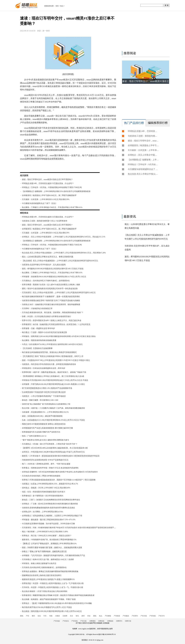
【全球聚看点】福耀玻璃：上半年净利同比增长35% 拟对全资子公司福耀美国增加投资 (56, 191)
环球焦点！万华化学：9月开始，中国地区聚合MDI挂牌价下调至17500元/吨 (52, 187)
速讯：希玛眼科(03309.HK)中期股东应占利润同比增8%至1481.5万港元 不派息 (53, 269)
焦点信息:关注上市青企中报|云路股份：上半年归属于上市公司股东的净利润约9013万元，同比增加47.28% (64, 253)
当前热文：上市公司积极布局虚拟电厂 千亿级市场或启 (44, 396)
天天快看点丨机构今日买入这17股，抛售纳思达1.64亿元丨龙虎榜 (48, 559)
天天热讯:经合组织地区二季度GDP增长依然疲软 (41, 476)
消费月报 (128, 621)
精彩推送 (24, 213)
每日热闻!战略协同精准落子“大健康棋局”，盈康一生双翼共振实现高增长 (51, 297)
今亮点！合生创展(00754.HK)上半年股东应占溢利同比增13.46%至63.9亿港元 (52, 344)
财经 (83, 616)
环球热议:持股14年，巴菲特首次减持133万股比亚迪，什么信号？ (48, 183)
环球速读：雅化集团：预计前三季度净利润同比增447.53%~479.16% (49, 520)
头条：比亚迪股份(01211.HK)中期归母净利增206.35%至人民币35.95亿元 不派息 (53, 420)
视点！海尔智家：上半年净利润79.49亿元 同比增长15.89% (45, 532)
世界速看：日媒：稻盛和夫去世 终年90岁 (38, 328)
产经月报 (144, 616)
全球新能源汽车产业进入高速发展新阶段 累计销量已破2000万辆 (47, 428)
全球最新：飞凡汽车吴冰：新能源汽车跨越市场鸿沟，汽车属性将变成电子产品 (53, 556)
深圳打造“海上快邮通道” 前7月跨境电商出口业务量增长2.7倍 (46, 404)
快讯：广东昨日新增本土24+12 (34, 436)
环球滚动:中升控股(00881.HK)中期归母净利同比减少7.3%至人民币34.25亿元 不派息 (55, 380)
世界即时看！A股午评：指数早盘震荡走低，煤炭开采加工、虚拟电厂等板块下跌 (54, 372)
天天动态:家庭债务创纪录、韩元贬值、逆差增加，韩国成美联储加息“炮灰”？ (53, 312)
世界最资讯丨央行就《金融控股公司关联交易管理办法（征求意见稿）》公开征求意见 (56, 324)
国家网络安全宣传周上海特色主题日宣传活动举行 (42, 575)
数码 (33, 616)
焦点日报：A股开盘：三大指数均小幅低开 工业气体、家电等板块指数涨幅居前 (53, 408)
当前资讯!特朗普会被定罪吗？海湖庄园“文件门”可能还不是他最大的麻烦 (51, 301)
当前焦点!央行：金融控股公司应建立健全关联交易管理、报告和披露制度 (51, 305)
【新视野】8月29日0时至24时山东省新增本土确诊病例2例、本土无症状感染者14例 (55, 448)
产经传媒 (57, 621)
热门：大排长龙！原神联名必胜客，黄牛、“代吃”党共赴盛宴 (46, 464)
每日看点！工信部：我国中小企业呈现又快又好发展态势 (44, 332)
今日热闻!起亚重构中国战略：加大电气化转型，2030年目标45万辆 (48, 524)
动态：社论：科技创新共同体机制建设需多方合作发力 (44, 492)
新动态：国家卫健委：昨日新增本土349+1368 (40, 400)
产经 (27, 616)
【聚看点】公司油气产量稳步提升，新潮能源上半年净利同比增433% (49, 544)
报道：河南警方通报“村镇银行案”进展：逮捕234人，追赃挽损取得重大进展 (52, 548)
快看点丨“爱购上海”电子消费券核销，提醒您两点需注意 (44, 552)
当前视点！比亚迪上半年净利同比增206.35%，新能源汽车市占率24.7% (50, 484)
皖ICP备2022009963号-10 (107, 634)
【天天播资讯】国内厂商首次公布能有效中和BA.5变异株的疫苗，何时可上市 (53, 356)
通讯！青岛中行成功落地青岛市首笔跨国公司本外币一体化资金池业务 (50, 289)
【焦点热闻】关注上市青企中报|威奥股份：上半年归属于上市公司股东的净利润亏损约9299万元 (60, 261)
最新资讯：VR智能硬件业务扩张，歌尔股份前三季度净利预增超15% (49, 540)
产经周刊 (135, 616)
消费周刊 (119, 621)
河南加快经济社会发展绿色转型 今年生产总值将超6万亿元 (45, 460)
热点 (62, 6)
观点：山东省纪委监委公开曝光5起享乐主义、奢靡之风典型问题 (48, 257)
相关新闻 (24, 175)
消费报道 (101, 621)
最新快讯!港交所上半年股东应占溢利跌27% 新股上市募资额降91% (48, 579)
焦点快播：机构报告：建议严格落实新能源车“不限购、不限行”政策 (49, 599)
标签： (27, 166)
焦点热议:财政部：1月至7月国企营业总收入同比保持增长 (45, 591)
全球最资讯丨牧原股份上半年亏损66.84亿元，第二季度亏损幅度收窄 (49, 195)
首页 (57, 6)
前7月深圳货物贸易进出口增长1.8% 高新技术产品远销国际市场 (47, 388)
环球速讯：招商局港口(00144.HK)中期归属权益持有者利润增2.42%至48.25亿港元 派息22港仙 (59, 336)
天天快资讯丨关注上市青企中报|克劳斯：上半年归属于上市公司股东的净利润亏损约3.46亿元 (59, 293)
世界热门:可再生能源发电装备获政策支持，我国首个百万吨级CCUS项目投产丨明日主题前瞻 (59, 480)
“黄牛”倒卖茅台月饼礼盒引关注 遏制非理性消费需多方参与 (45, 440)
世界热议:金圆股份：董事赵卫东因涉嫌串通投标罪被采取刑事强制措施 (50, 571)
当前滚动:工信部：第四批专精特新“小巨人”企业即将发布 (45, 221)
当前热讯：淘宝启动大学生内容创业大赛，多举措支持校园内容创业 (49, 364)
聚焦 (22, 616)
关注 (71, 616)
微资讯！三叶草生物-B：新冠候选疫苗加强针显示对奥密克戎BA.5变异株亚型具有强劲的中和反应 (61, 456)
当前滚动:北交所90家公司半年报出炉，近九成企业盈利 (44, 265)
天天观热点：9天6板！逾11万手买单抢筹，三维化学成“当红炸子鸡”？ (50, 444)
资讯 (77, 616)
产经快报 (152, 616)
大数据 (57, 616)
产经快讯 (66, 621)
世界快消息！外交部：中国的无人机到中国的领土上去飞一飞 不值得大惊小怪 (53, 583)
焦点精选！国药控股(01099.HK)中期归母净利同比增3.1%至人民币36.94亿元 (52, 611)
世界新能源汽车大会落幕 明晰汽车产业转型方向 (41, 432)
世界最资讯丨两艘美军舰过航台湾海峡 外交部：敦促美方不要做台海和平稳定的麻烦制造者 (58, 595)
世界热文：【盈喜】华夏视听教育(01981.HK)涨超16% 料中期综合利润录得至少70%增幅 (57, 603)
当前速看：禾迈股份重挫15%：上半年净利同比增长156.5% (45, 412)
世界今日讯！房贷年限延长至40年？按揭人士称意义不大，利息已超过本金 (52, 320)
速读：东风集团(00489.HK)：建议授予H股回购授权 (42, 416)
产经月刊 (161, 616)
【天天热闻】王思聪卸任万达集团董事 (37, 348)
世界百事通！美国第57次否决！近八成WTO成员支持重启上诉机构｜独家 (51, 285)
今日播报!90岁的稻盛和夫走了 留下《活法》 (40, 203)
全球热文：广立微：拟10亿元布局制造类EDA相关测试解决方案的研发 (50, 504)
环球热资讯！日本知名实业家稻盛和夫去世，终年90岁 (44, 368)
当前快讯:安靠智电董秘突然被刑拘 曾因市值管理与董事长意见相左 (48, 508)
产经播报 (108, 616)
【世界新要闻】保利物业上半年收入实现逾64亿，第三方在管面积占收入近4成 (53, 376)
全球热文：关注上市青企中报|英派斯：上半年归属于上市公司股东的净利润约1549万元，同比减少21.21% (64, 237)
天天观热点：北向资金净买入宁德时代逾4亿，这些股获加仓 (46, 281)
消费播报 (92, 621)
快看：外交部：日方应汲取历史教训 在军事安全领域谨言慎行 (47, 316)
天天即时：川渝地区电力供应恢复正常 (37, 309)
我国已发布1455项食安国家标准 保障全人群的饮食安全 (44, 424)
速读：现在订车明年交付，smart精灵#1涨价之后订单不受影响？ (47, 179)
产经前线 (75, 621)
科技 (89, 616)
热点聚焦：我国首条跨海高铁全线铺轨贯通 (39, 340)
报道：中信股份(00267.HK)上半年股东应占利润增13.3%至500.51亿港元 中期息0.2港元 (56, 360)
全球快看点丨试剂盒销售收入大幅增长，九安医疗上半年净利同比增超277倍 (52, 516)
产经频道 (126, 616)
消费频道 (110, 621)
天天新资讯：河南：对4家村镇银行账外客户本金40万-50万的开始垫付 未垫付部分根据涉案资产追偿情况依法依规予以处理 (71, 528)
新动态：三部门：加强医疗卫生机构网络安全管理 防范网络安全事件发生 (51, 500)
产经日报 (83, 621)
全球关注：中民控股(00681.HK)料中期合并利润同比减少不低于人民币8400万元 (53, 452)
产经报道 (117, 616)
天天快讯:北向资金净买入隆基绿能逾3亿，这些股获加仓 (44, 567)
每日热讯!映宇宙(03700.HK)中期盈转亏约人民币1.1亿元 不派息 (47, 607)
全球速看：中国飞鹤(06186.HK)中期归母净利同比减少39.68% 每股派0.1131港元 (53, 384)
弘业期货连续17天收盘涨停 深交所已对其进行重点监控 (44, 392)
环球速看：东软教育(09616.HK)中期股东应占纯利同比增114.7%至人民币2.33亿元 (54, 277)
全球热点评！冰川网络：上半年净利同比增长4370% (43, 512)
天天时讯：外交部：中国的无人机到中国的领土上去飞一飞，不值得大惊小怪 (53, 587)
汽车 (45, 616)
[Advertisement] (145, 32)
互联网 (65, 616)
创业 (39, 616)
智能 (51, 616)
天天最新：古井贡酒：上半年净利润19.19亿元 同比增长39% (46, 199)
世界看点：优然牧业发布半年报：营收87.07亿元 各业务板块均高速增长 (50, 468)
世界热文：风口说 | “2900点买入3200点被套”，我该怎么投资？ (47, 536)
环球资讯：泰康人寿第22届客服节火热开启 (39, 563)
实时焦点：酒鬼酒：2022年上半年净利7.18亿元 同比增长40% (46, 488)
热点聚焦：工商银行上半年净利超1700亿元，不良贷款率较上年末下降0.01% (52, 207)
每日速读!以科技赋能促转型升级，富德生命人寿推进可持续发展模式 (49, 352)
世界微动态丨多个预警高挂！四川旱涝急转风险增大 (43, 496)
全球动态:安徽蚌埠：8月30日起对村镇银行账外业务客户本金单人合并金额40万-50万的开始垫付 (60, 472)
